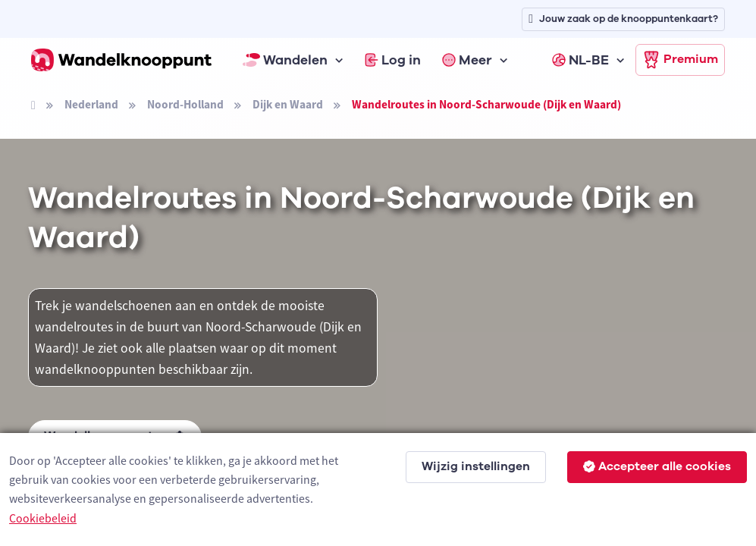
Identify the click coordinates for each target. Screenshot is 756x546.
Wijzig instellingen (476, 466)
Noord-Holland (185, 104)
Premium (680, 60)
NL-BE (580, 60)
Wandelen (285, 60)
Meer (467, 60)
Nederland (91, 104)
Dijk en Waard (288, 104)
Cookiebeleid (43, 518)
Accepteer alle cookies (657, 466)
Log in (393, 60)
